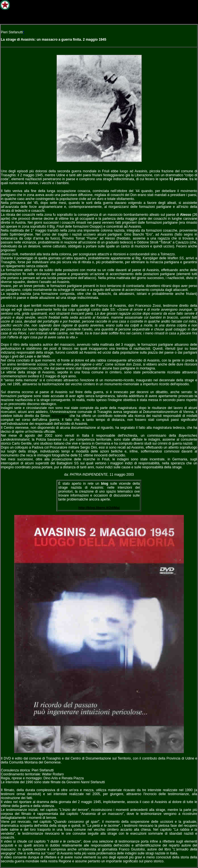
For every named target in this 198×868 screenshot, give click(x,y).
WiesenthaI (60, 416)
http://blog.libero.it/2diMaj (99, 508)
